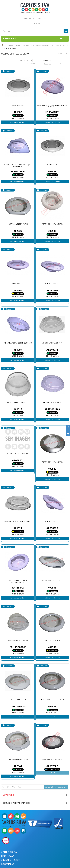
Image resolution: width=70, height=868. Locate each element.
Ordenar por (47, 60)
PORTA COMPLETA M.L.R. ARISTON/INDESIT (18, 582)
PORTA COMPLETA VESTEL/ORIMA (52, 700)
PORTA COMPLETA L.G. (18, 700)
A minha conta (9, 852)
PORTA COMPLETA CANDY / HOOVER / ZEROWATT (52, 106)
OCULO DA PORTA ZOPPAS (18, 402)
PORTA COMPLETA (52, 283)
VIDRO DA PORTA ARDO (52, 402)
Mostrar (22, 60)
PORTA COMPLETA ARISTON (18, 454)
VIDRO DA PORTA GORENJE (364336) (18, 343)
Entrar (39, 18)
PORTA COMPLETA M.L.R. (52, 759)
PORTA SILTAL (18, 105)
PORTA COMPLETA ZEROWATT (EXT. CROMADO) (18, 165)
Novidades (8, 795)
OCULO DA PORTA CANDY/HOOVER (18, 521)
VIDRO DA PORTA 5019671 (52, 343)
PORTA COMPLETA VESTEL (18, 224)
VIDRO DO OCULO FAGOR (18, 640)
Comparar (9, 71)
